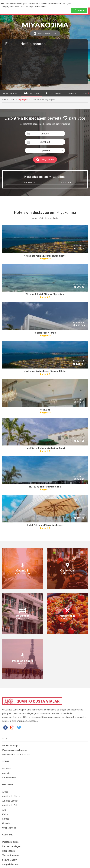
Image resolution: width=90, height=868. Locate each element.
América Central (10, 801)
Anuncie (6, 773)
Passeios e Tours (77, 93)
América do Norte (11, 796)
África (5, 792)
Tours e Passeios (11, 855)
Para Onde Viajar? (11, 745)
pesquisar (45, 160)
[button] (45, 150)
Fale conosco (9, 778)
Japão (12, 99)
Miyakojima (23, 99)
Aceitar (79, 11)
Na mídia (7, 769)
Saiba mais (40, 7)
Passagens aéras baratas (15, 750)
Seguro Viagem (10, 860)
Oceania (6, 823)
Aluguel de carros (11, 864)
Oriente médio (9, 828)
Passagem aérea (10, 842)
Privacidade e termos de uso (16, 754)
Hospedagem (9, 851)
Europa (6, 819)
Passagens (10, 93)
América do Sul (10, 805)
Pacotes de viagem (12, 846)
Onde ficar (31, 93)
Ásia (4, 99)
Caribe (5, 814)
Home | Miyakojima (45, 34)
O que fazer (53, 93)
